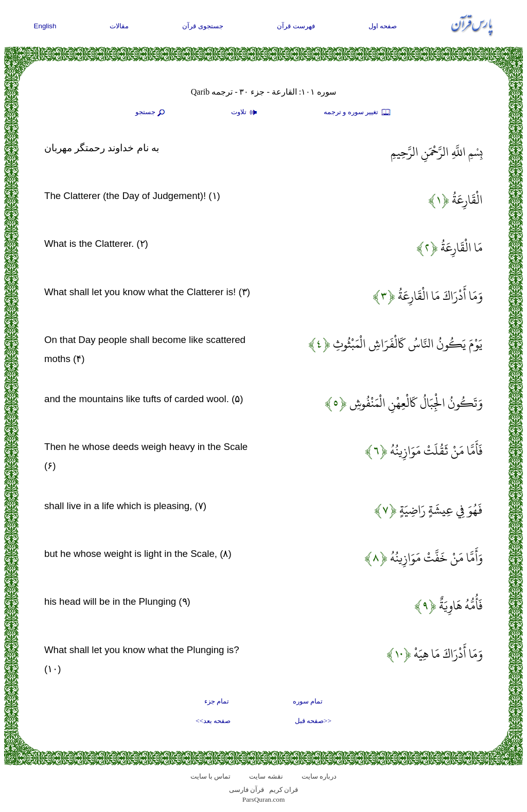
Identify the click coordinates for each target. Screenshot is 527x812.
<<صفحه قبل (313, 721)
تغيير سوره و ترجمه (358, 113)
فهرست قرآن (296, 26)
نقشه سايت (266, 776)
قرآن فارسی (247, 790)
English (45, 26)
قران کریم (284, 790)
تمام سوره (308, 701)
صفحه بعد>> (213, 721)
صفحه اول (383, 26)
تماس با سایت (211, 776)
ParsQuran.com (264, 799)
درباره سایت (319, 776)
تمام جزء (217, 701)
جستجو (151, 113)
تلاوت (245, 113)
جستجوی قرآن (203, 26)
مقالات (119, 26)
